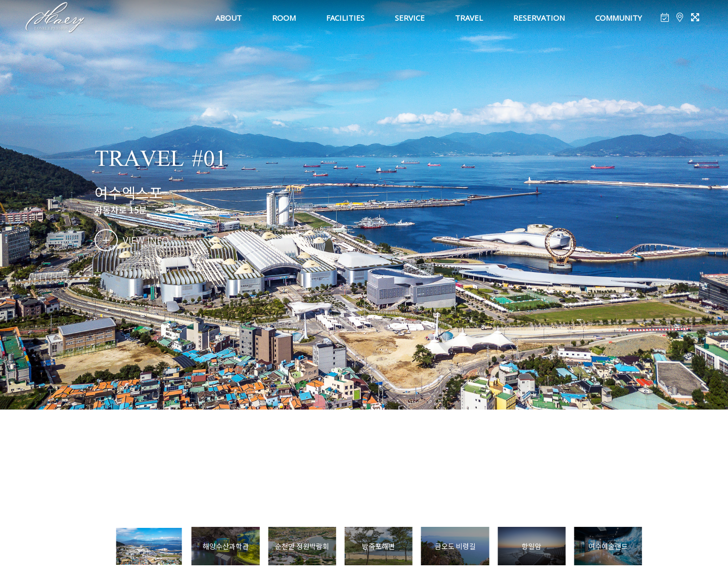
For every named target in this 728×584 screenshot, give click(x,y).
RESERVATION (539, 18)
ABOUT (229, 18)
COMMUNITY (619, 18)
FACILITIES (345, 18)
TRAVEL (469, 18)
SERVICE (410, 18)
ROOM (284, 18)
